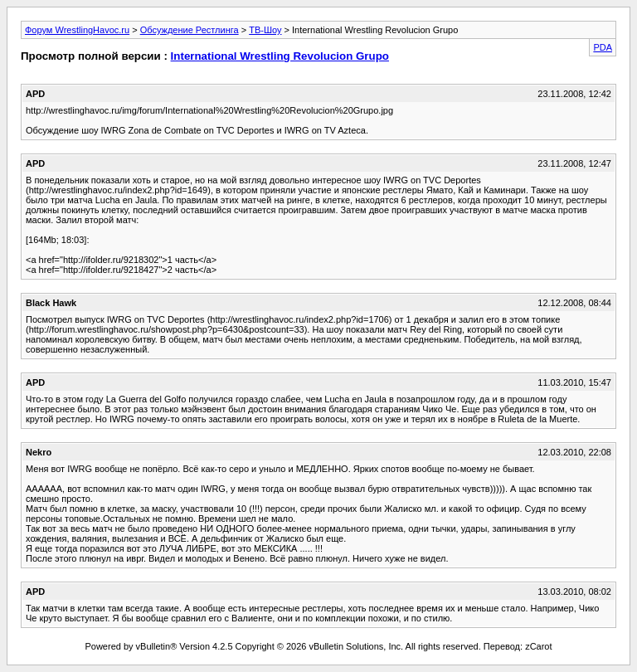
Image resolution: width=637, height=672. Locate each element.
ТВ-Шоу (265, 30)
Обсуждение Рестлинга (190, 30)
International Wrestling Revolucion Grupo (280, 56)
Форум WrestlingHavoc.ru (77, 30)
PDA (603, 47)
